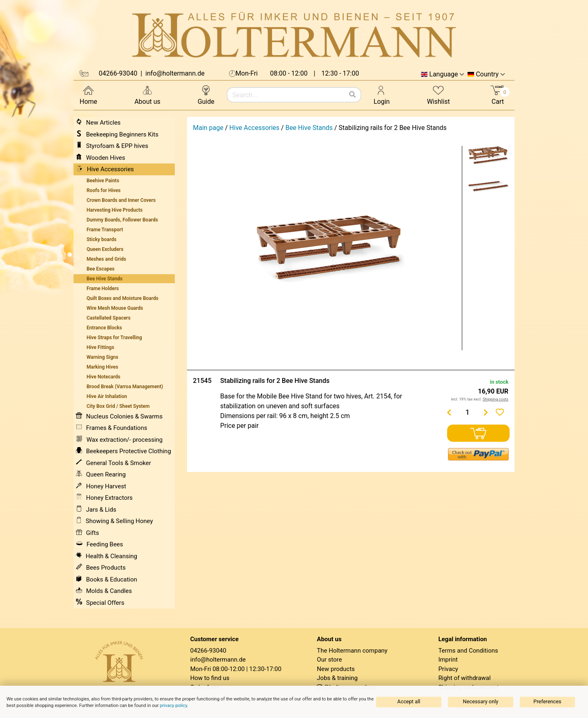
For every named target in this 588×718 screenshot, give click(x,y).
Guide (206, 95)
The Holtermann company (352, 651)
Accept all (409, 701)
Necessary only (481, 701)
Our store (329, 660)
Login (382, 95)
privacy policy (173, 706)
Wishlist (438, 95)
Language (443, 74)
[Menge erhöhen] (486, 412)
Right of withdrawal (464, 678)
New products (336, 669)
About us (147, 95)
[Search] (352, 95)
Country (487, 74)
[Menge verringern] (449, 412)
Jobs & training (337, 678)
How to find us (210, 678)
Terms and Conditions (468, 651)
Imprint (448, 660)
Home (88, 95)
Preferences (547, 701)
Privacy (448, 669)
